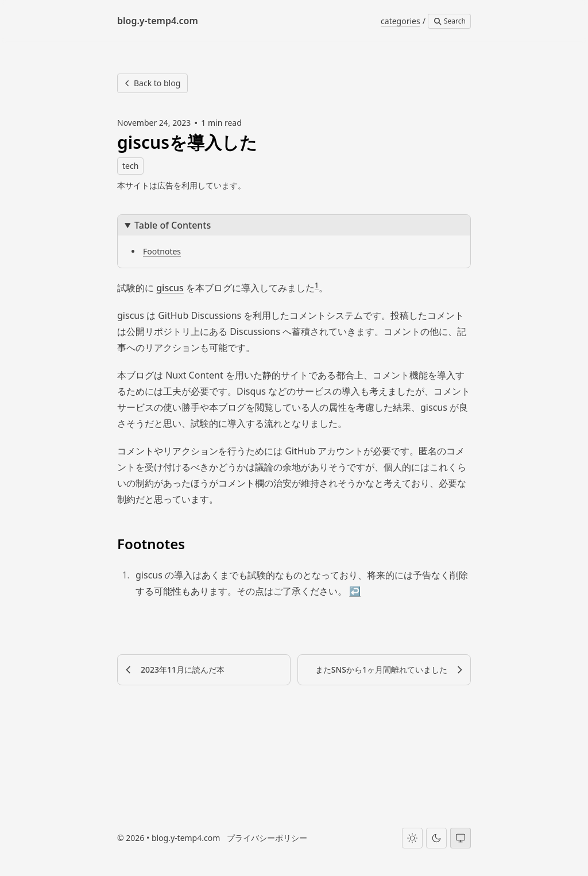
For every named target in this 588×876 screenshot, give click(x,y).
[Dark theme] (436, 838)
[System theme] (461, 838)
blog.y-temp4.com (186, 837)
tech (130, 166)
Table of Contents (173, 225)
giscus (170, 288)
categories (401, 21)
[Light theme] (412, 838)
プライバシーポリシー (267, 837)
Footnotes (162, 251)
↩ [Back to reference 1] (355, 591)
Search (449, 21)
